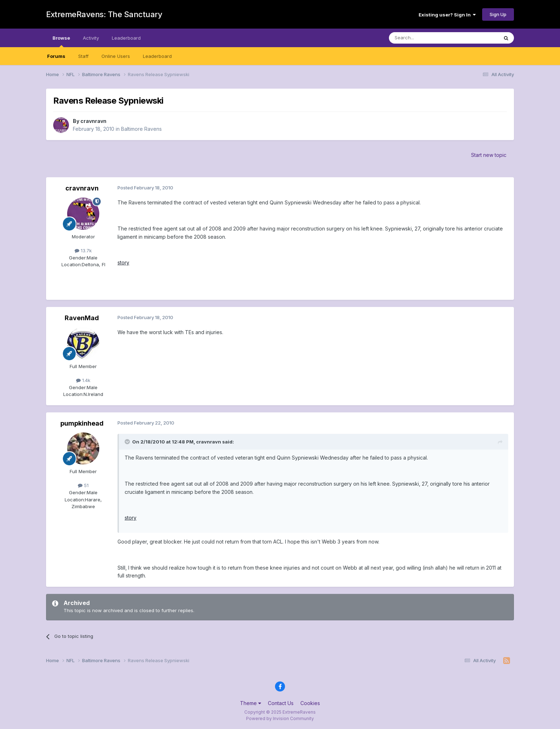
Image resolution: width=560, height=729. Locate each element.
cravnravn (93, 121)
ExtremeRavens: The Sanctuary (104, 14)
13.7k (83, 251)
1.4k (83, 380)
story (123, 262)
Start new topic (489, 155)
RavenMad (82, 318)
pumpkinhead (82, 423)
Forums (56, 56)
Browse (61, 41)
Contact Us (281, 703)
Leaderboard (157, 56)
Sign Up (498, 14)
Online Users (116, 56)
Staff (83, 56)
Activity (91, 38)
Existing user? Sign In (447, 15)
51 (83, 485)
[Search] (425, 38)
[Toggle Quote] (128, 442)
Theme (251, 703)
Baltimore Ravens (141, 129)
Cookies (310, 703)
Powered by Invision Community (280, 718)
